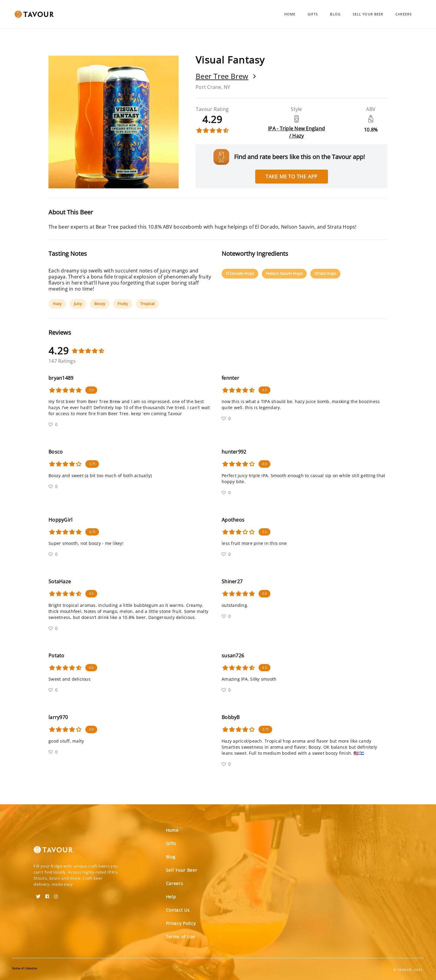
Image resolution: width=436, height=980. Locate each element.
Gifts (313, 14)
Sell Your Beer (368, 14)
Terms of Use (180, 937)
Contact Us (178, 910)
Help (171, 897)
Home (290, 14)
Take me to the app (292, 177)
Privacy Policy (181, 923)
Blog (335, 14)
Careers (404, 14)
